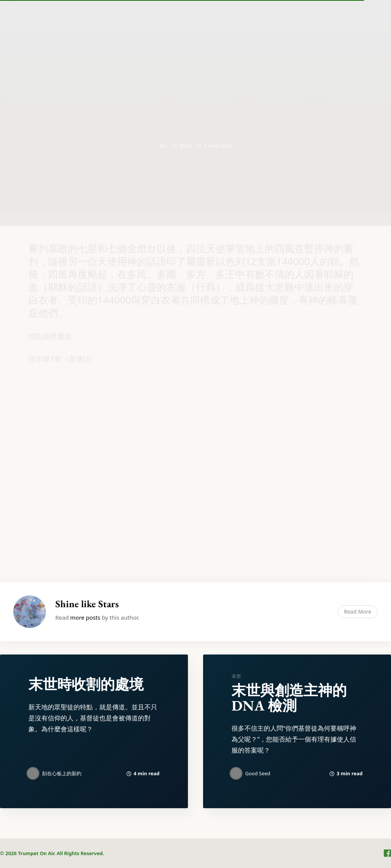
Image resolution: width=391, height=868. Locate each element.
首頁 (229, 15)
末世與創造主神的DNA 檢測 (289, 698)
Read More (358, 612)
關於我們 (266, 15)
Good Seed (258, 773)
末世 (236, 676)
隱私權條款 (310, 15)
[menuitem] (229, 15)
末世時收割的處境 (86, 684)
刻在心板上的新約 (62, 773)
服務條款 (355, 15)
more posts (85, 617)
